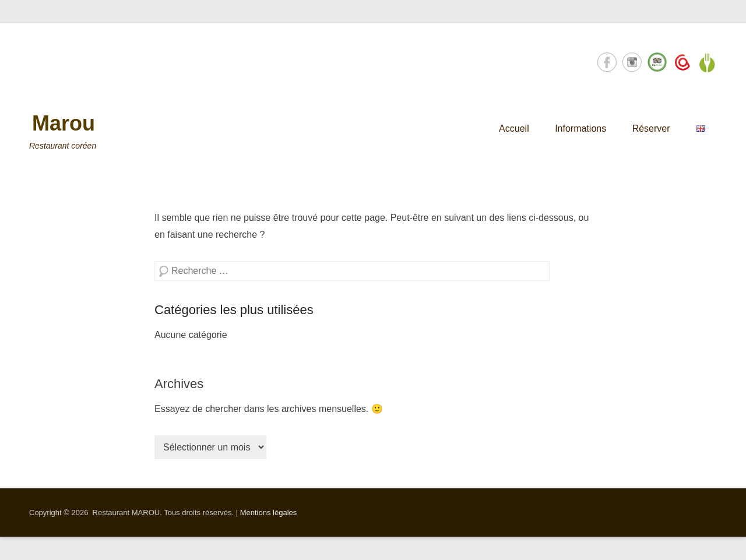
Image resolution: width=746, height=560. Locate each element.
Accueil (514, 128)
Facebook (607, 62)
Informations (580, 128)
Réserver (651, 128)
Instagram (632, 62)
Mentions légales (269, 513)
